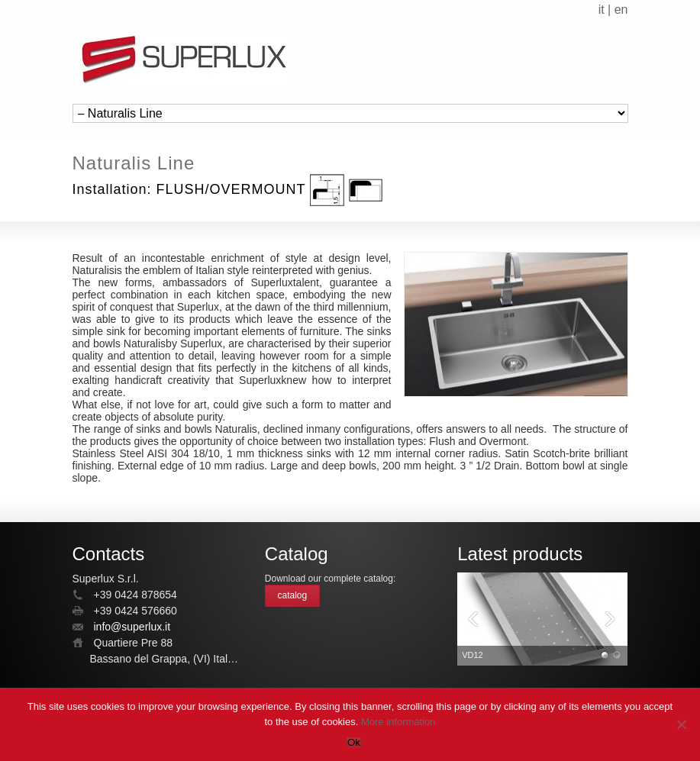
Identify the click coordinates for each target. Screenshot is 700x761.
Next (612, 619)
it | (606, 10)
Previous (473, 619)
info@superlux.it (132, 627)
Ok (354, 742)
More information (398, 722)
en (621, 10)
